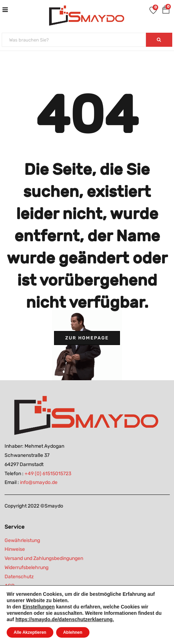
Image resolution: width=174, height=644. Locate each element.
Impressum (17, 595)
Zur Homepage (87, 338)
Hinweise (15, 549)
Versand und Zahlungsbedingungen (44, 558)
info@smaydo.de (39, 482)
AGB (9, 586)
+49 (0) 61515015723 (48, 474)
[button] (166, 11)
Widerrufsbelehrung (26, 568)
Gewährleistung (22, 540)
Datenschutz (19, 577)
